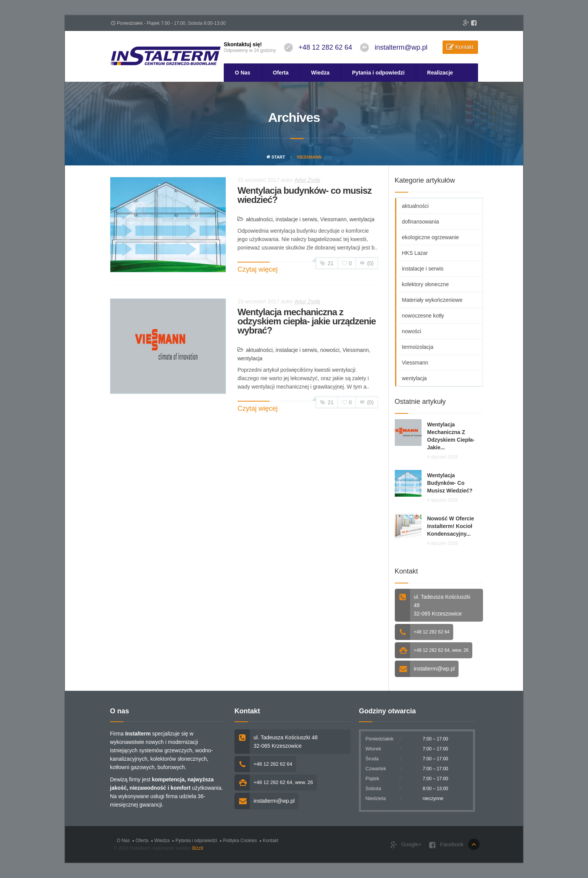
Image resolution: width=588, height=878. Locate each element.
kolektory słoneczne (426, 284)
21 (327, 263)
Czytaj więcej (258, 269)
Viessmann (334, 219)
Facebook (446, 845)
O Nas (242, 73)
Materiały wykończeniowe (432, 300)
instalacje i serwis (296, 219)
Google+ (406, 845)
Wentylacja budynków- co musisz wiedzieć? (304, 195)
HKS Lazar (415, 253)
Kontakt (464, 47)
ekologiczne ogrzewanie (430, 237)
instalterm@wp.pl (401, 47)
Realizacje (440, 73)
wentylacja (362, 219)
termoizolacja (418, 347)
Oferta (281, 73)
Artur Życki (307, 180)
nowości (330, 350)
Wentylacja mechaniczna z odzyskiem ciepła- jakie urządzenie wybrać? (307, 321)
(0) (367, 263)
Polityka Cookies (240, 841)
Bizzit (198, 848)
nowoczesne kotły (423, 316)
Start (276, 157)
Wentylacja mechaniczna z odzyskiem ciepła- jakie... (451, 436)
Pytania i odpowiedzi (378, 73)
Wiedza (320, 73)
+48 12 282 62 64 (325, 47)
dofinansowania (421, 222)
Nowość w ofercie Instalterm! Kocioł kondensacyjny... (451, 526)
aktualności (259, 219)
